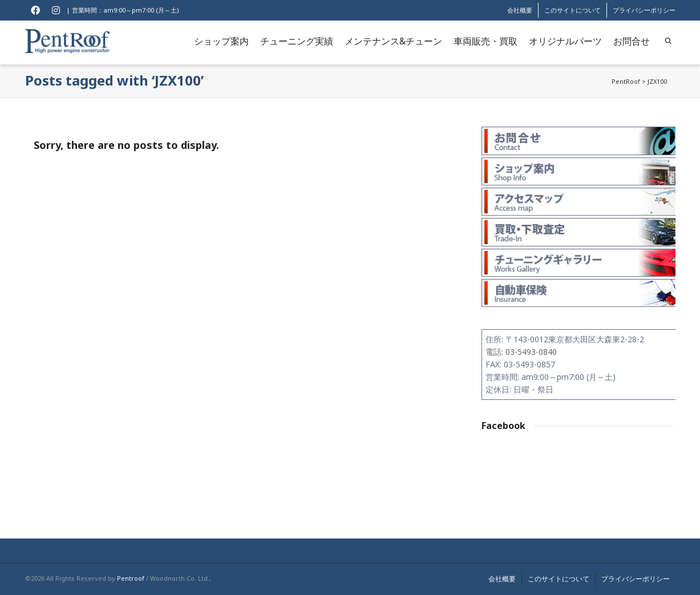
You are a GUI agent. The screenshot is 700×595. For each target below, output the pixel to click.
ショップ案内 (221, 41)
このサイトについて (572, 10)
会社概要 (520, 10)
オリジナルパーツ (565, 41)
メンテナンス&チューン (393, 41)
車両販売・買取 (485, 41)
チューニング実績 (297, 41)
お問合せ (632, 41)
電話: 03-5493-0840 (521, 352)
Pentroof (131, 578)
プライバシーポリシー (644, 10)
